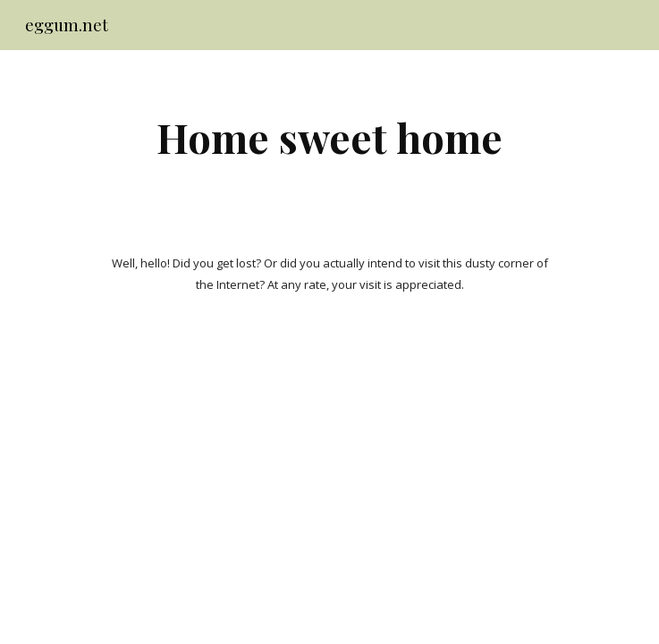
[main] (329, 137)
